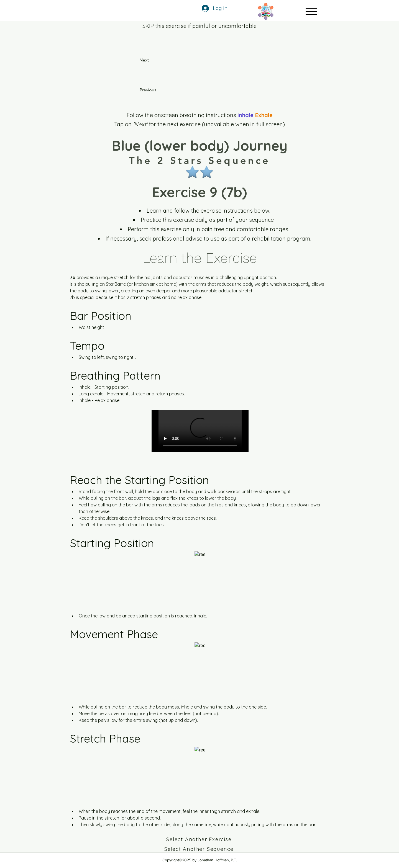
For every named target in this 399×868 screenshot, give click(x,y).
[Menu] (311, 11)
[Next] (151, 60)
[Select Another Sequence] (199, 849)
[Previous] (156, 90)
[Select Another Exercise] (199, 839)
